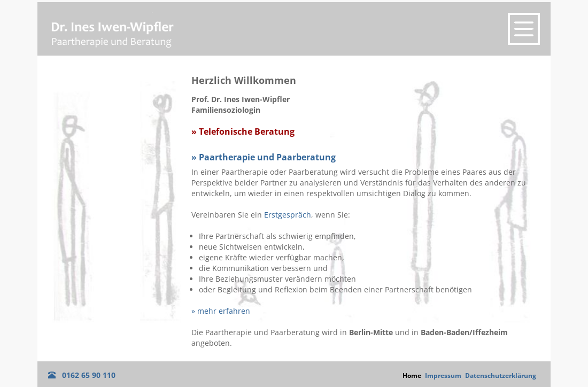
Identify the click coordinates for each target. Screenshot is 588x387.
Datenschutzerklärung (501, 376)
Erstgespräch (288, 215)
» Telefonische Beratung (243, 132)
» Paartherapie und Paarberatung (264, 157)
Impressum (443, 376)
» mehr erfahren (221, 311)
